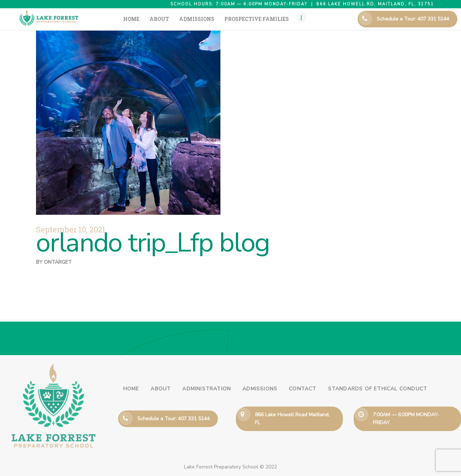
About (161, 389)
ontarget (58, 262)
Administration (207, 389)
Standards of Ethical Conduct (378, 389)
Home (131, 389)
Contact (303, 389)
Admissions (260, 389)
